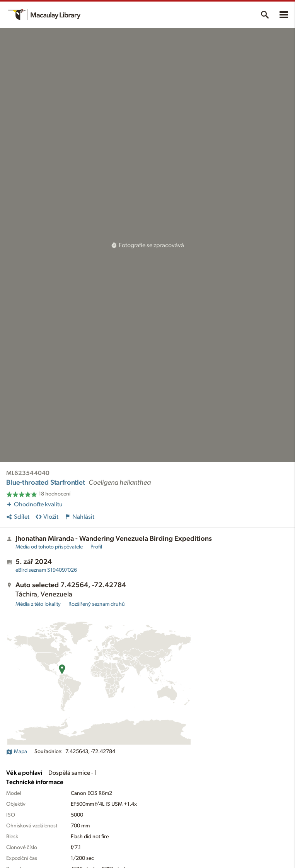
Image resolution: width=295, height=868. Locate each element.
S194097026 (46, 570)
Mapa (17, 752)
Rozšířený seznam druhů (97, 604)
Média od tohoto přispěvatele (49, 547)
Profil (96, 547)
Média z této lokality (38, 604)
